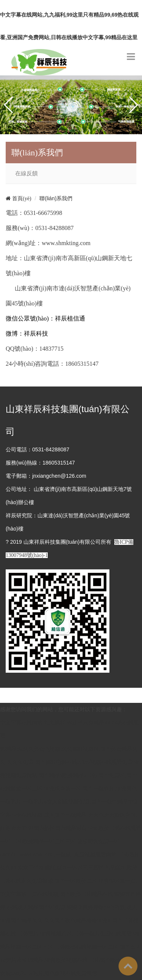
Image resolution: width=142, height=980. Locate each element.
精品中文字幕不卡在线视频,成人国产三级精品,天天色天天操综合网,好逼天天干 (69, 815)
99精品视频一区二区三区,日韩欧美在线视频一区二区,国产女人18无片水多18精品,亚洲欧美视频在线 (70, 947)
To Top (128, 966)
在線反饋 (27, 173)
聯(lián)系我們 (56, 198)
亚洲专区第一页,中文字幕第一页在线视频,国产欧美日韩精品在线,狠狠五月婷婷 (70, 894)
